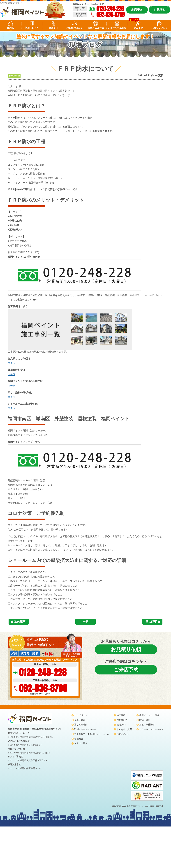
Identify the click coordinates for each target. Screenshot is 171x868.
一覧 (85, 622)
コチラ (12, 363)
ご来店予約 (126, 670)
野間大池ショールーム (85, 729)
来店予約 (137, 10)
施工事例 (138, 28)
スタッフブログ (160, 28)
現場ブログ (122, 725)
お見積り (159, 10)
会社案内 (53, 28)
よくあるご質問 (124, 729)
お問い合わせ (123, 734)
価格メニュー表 (96, 28)
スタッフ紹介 (81, 743)
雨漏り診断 (145, 720)
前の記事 (151, 622)
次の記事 (20, 622)
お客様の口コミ (75, 28)
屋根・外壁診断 (147, 725)
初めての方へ (32, 28)
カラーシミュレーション (151, 729)
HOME (11, 28)
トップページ (81, 715)
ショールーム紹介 (117, 28)
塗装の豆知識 (14, 76)
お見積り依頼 (126, 649)
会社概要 (79, 739)
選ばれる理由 (81, 725)
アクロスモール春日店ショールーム (92, 734)
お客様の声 (122, 720)
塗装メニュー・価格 (149, 715)
